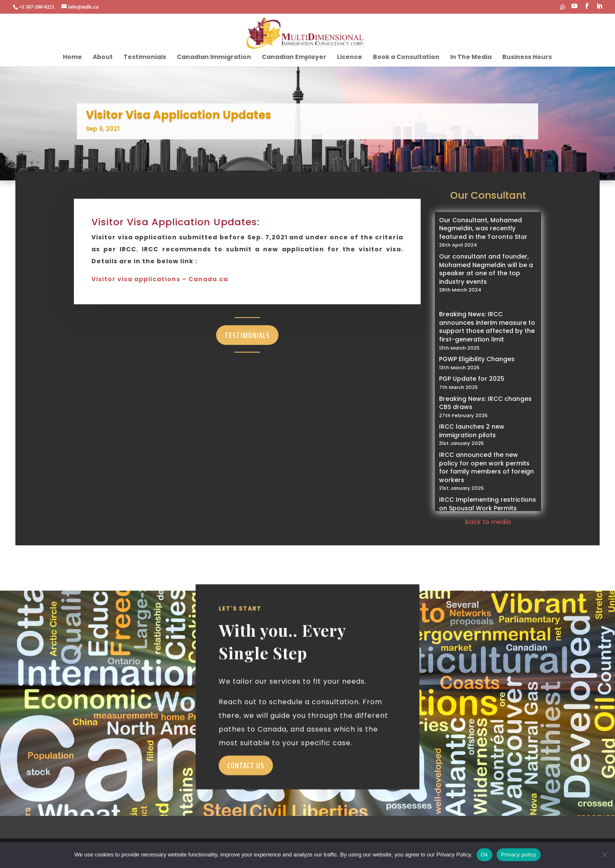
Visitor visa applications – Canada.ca (160, 279)
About (103, 57)
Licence (350, 57)
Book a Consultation (406, 57)
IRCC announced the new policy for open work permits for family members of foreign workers (486, 467)
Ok (485, 855)
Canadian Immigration (214, 57)
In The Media (471, 57)
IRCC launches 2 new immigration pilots (472, 431)
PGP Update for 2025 (472, 379)
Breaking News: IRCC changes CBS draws (485, 403)
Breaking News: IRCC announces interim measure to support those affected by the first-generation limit (487, 327)
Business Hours (527, 57)
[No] (604, 855)
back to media (488, 522)
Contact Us (246, 780)
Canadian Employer (294, 57)
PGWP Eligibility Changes (477, 359)
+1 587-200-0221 (37, 7)
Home (72, 57)
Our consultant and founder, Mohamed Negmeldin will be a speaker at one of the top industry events (486, 269)
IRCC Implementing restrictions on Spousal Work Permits (488, 504)
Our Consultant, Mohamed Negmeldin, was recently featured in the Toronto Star (483, 228)
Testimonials (145, 57)
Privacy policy (519, 855)
